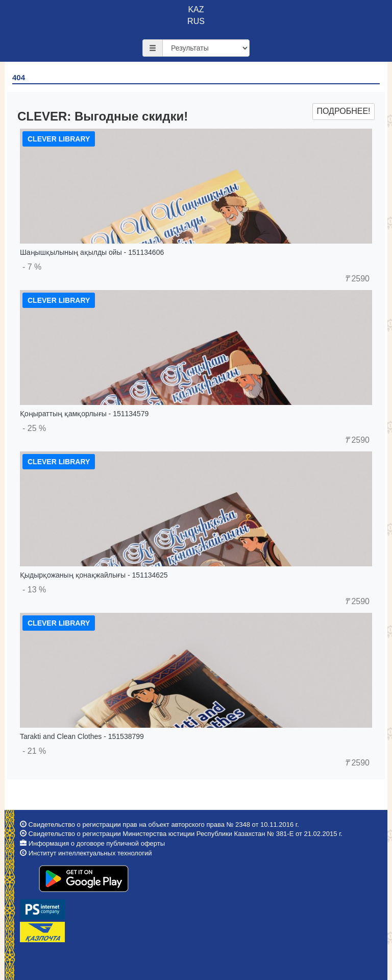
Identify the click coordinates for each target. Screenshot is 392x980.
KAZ (196, 9)
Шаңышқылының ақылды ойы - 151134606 (92, 252)
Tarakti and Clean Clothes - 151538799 (82, 736)
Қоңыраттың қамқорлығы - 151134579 (84, 414)
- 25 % (34, 428)
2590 (357, 279)
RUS (196, 21)
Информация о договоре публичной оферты (97, 843)
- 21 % (34, 751)
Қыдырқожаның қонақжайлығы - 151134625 (94, 575)
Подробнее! (343, 111)
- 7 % (32, 267)
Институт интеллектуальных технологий (90, 853)
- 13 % (34, 590)
